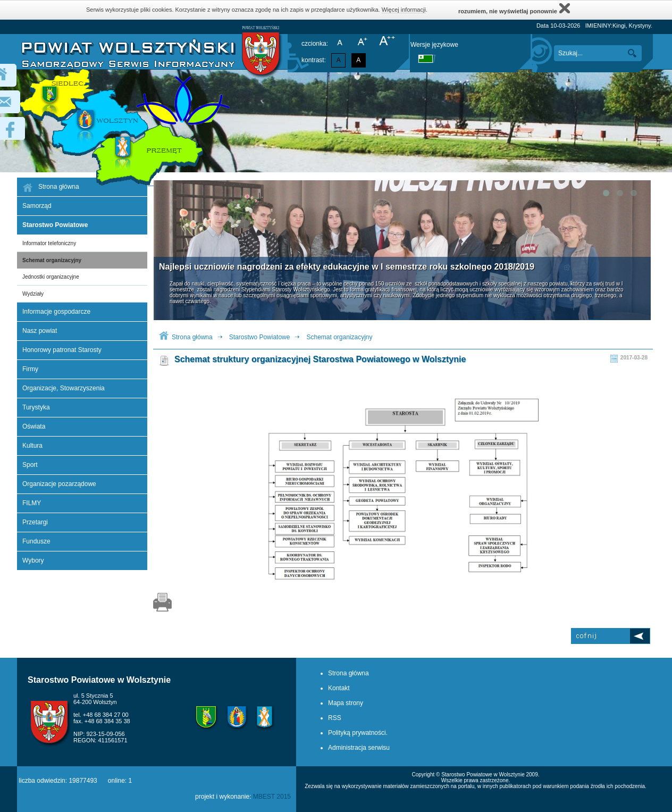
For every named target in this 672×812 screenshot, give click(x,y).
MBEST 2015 (272, 797)
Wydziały (33, 294)
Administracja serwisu (359, 748)
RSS (335, 718)
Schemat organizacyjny (52, 260)
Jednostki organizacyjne (51, 277)
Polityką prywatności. (358, 733)
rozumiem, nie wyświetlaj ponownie (514, 8)
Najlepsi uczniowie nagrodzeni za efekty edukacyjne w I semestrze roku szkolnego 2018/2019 (347, 267)
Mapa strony (346, 703)
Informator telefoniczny (49, 243)
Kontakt (339, 688)
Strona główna (192, 337)
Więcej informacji (404, 10)
